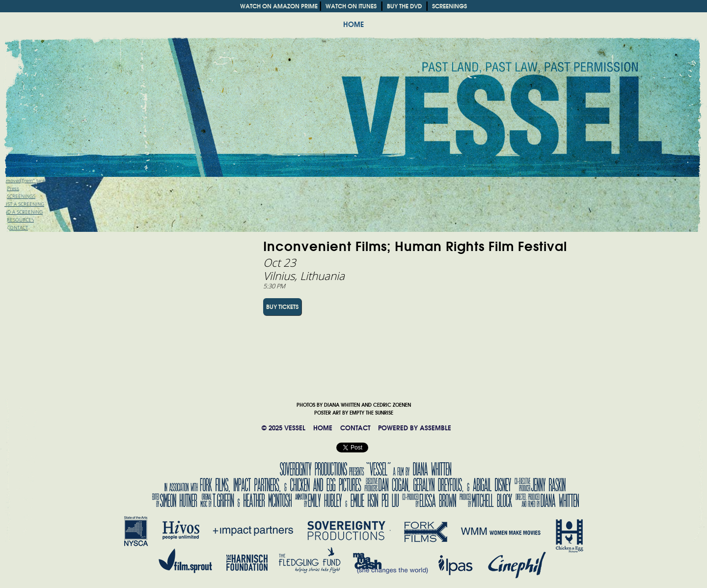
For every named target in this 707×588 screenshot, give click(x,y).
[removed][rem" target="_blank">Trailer (43, 181)
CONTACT (355, 428)
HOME (353, 25)
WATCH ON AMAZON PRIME (279, 6)
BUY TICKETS (282, 307)
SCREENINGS (449, 6)
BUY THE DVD (404, 6)
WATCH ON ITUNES (351, 6)
